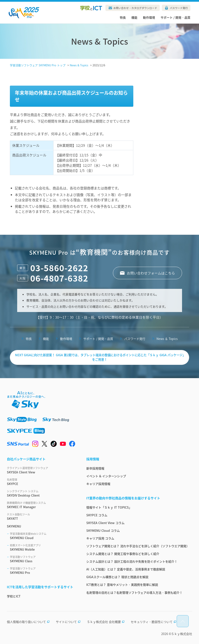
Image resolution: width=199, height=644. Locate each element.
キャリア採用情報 (98, 484)
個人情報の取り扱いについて (28, 622)
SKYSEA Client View (41, 470)
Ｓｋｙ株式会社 (182, 634)
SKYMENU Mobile (43, 547)
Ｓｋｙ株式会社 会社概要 (106, 622)
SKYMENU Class (43, 559)
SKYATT (41, 517)
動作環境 (149, 17)
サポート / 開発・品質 (175, 17)
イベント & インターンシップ (106, 476)
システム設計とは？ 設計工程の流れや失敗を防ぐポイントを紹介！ (132, 561)
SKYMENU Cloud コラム (103, 530)
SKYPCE (41, 482)
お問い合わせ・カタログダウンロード (135, 8)
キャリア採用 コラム (100, 538)
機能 (134, 17)
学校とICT (14, 596)
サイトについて (68, 622)
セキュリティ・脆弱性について (154, 622)
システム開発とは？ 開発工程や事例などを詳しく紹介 (123, 554)
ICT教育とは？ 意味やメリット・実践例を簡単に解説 (122, 585)
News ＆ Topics (167, 339)
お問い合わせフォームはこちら (151, 273)
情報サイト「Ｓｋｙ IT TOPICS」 (109, 507)
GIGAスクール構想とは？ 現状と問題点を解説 (117, 577)
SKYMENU (14, 526)
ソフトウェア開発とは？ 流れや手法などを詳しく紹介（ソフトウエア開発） (138, 546)
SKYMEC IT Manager (41, 505)
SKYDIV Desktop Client (41, 493)
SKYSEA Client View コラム (105, 523)
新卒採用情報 (95, 468)
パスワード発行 (179, 8)
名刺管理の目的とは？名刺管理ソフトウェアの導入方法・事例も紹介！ (134, 592)
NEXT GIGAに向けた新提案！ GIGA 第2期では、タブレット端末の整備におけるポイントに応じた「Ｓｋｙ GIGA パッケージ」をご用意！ (100, 357)
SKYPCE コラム (97, 515)
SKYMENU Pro (43, 571)
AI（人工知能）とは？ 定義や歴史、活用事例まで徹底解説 (126, 569)
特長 (123, 17)
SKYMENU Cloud (43, 536)
